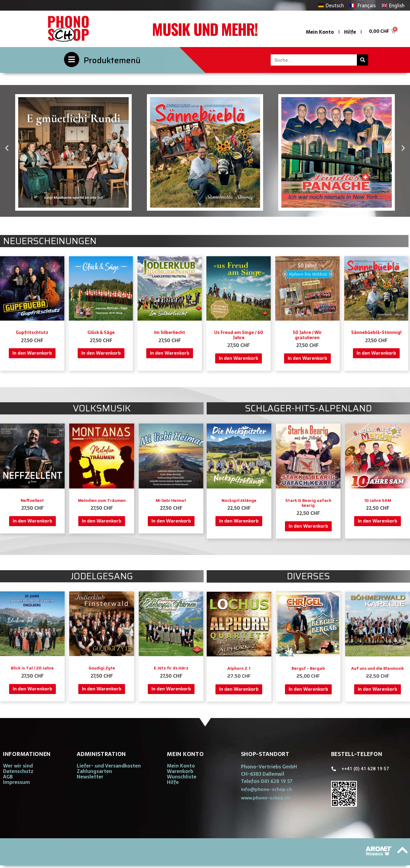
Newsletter (90, 777)
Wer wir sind (18, 766)
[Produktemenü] (72, 60)
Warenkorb (180, 771)
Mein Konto (320, 32)
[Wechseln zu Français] (363, 5)
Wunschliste (182, 777)
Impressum (17, 782)
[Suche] (363, 60)
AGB (8, 777)
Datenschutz (18, 771)
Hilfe (350, 32)
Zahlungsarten (94, 771)
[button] (7, 148)
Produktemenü (112, 60)
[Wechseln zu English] (393, 5)
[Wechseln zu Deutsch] (331, 5)
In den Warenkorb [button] (32, 353)
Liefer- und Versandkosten (109, 766)
